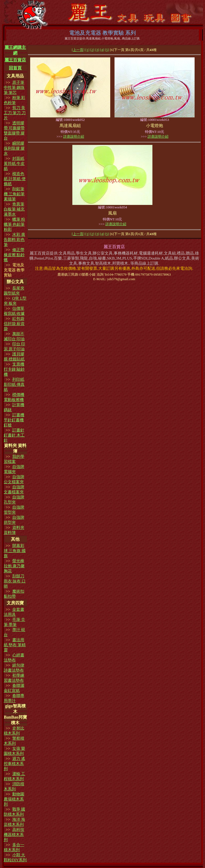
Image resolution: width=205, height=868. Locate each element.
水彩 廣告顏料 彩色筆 (15, 240)
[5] (107, 50)
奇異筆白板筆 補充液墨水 (14, 209)
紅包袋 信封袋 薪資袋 (14, 324)
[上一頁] (78, 50)
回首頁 (15, 68)
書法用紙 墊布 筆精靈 (15, 645)
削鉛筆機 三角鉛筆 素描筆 (14, 194)
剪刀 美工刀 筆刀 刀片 (15, 113)
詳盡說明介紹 (74, 136)
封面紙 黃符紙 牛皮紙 (14, 164)
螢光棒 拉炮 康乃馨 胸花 (14, 566)
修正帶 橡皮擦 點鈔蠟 (14, 255)
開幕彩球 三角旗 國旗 (15, 551)
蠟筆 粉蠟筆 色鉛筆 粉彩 (15, 224)
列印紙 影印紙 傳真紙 (14, 385)
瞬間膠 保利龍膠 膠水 (14, 148)
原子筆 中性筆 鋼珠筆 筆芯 (14, 88)
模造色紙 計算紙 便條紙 (15, 179)
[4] (102, 50)
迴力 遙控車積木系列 (15, 764)
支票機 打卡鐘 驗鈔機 (14, 369)
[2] (92, 50)
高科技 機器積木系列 (14, 835)
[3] (97, 50)
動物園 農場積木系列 (14, 799)
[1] (87, 50)
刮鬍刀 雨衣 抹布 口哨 (15, 581)
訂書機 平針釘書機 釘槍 (14, 420)
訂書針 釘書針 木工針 (14, 435)
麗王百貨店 (15, 60)
